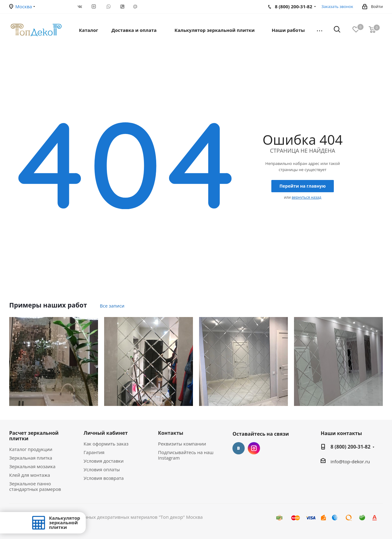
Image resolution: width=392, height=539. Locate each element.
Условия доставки (104, 461)
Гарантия (94, 452)
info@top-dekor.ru (350, 461)
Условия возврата (104, 478)
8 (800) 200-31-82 (350, 447)
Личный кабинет (106, 433)
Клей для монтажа (30, 475)
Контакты (171, 433)
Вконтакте (239, 448)
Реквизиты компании (182, 444)
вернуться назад (306, 197)
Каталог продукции (31, 449)
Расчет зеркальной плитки (34, 436)
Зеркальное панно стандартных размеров (35, 486)
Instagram (254, 448)
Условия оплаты (102, 469)
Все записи (112, 306)
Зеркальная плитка (31, 458)
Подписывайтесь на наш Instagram (186, 455)
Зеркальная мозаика (32, 466)
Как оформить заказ (106, 444)
